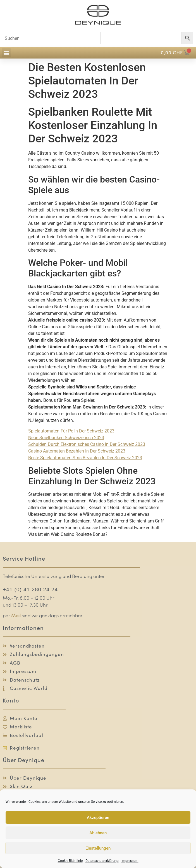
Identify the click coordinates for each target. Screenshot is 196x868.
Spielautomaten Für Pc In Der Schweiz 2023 (71, 431)
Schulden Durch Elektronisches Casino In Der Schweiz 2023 (87, 444)
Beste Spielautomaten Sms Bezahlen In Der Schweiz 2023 (85, 458)
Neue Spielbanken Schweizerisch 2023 (66, 438)
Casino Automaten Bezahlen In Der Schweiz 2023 (77, 451)
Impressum (130, 861)
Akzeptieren (98, 818)
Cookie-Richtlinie (70, 861)
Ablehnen (98, 833)
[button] (6, 53)
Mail (16, 616)
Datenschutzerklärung (102, 861)
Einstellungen (98, 848)
